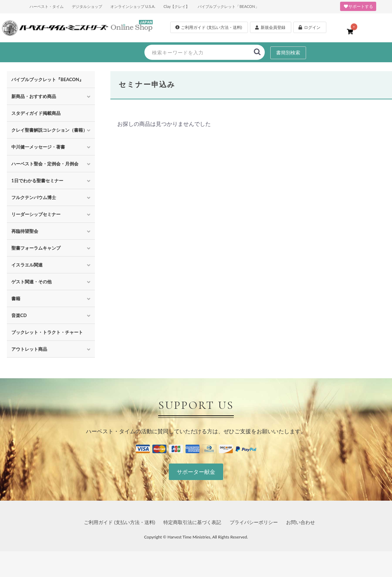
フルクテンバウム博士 (34, 197)
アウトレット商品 (29, 349)
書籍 (16, 298)
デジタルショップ (87, 6)
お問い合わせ (301, 522)
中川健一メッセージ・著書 (38, 147)
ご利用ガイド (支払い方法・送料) (119, 522)
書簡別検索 (288, 52)
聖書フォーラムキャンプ (36, 248)
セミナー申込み (147, 84)
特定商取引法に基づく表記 (192, 522)
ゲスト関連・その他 (31, 282)
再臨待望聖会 (25, 231)
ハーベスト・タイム (47, 6)
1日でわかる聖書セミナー (37, 181)
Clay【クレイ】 (176, 6)
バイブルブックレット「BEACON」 (228, 6)
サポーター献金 (196, 472)
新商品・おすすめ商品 (34, 96)
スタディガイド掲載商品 (36, 113)
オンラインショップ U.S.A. (133, 6)
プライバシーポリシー (254, 522)
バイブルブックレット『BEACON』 (47, 79)
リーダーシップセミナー (36, 214)
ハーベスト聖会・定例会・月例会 (45, 164)
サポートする (358, 6)
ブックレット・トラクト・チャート (47, 332)
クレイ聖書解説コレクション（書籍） (49, 130)
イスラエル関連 (27, 265)
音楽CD (19, 315)
